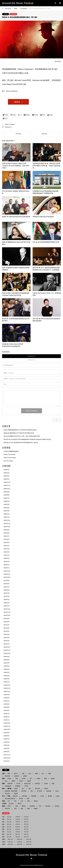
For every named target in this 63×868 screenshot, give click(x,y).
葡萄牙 (29, 781)
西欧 (3, 779)
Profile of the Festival (9, 455)
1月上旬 (9, 817)
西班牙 (21, 781)
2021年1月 (7, 644)
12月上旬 (10, 844)
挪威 (36, 774)
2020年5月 (7, 669)
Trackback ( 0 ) (31, 360)
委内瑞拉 (48, 806)
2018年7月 (7, 739)
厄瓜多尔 (57, 806)
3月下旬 (26, 822)
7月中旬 (18, 832)
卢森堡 (38, 779)
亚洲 (3, 801)
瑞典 (50, 774)
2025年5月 (7, 504)
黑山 (32, 791)
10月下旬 (28, 839)
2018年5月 (7, 745)
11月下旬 (28, 842)
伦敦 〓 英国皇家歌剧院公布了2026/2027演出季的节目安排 (20, 430)
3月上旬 (9, 822)
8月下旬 (26, 834)
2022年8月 (7, 584)
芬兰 (43, 774)
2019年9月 (7, 695)
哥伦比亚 (7, 809)
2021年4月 (7, 634)
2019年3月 (7, 714)
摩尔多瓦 (7, 794)
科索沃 (16, 789)
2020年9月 (7, 657)
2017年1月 (7, 761)
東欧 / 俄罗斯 (7, 789)
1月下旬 (26, 817)
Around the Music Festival (31, 855)
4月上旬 (9, 824)
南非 (28, 799)
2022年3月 (7, 600)
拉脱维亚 (17, 776)
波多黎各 (32, 806)
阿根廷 (36, 809)
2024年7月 (7, 536)
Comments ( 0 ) (32, 356)
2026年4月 (7, 470)
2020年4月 (7, 672)
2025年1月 (7, 517)
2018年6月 (7, 742)
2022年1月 (7, 606)
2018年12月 (7, 723)
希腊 (53, 784)
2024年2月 (7, 552)
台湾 (22, 801)
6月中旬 (18, 829)
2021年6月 (7, 628)
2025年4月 (7, 508)
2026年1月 (7, 479)
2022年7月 (7, 587)
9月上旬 (9, 837)
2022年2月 (7, 603)
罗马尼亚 (40, 791)
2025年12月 (7, 482)
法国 (17, 779)
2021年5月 (7, 631)
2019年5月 (7, 707)
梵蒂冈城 (10, 784)
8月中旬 (18, 834)
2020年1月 (7, 682)
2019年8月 (7, 698)
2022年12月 (7, 571)
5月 (3, 827)
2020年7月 (7, 663)
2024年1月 (7, 555)
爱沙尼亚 (7, 776)
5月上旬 (9, 827)
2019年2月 (7, 717)
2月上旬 (9, 819)
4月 (3, 824)
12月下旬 (28, 844)
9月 (3, 837)
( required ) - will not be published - (15, 379)
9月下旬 (26, 837)
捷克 (30, 789)
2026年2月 (7, 476)
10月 (3, 839)
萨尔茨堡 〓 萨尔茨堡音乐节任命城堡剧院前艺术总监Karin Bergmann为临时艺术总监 (27, 439)
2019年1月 (7, 720)
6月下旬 (26, 829)
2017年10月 (7, 758)
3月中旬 (18, 822)
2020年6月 (7, 666)
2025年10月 (7, 489)
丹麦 (23, 774)
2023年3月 (7, 562)
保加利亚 (49, 791)
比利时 (24, 779)
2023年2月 (7, 565)
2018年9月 (7, 733)
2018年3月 (7, 752)
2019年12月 (7, 685)
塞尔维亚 (24, 791)
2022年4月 (7, 596)
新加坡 (36, 801)
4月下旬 (26, 824)
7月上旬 (9, 832)
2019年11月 (7, 688)
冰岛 (30, 774)
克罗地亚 (37, 784)
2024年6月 (7, 539)
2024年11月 (7, 524)
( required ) (9, 373)
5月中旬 (18, 827)
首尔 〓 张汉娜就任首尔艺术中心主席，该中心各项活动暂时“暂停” (22, 436)
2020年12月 (7, 647)
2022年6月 (7, 590)
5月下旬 (26, 827)
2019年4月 (7, 710)
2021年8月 (7, 622)
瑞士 (6, 781)
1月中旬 (18, 817)
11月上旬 (10, 842)
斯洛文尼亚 (27, 784)
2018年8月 (7, 736)
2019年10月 (7, 692)
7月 (3, 832)
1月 (3, 817)
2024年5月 (7, 543)
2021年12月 (7, 609)
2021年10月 (7, 615)
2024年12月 (7, 520)
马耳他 (26, 786)
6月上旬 (9, 829)
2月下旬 (26, 819)
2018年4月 (7, 749)
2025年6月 (7, 501)
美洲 (3, 806)
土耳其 (42, 796)
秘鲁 (29, 809)
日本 (9, 801)
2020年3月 (7, 676)
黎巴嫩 (50, 796)
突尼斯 (21, 799)
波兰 (23, 789)
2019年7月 (7, 701)
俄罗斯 (16, 794)
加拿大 (9, 806)
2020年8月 (7, 660)
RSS (32, 859)
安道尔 (9, 779)
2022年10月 (7, 577)
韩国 (29, 801)
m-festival (12, 124)
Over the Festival (8, 461)
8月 (3, 834)
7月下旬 (26, 832)
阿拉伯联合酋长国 (10, 799)
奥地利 (6, 14)
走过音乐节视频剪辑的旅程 (11, 451)
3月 (3, 822)
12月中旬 (19, 844)
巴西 (15, 809)
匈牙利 (46, 789)
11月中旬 (19, 842)
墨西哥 (24, 806)
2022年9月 (7, 581)
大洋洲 (4, 804)
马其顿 (46, 784)
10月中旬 (19, 839)
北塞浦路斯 (8, 786)
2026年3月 (7, 473)
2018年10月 (7, 729)
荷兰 (31, 779)
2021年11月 (7, 612)
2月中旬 (18, 819)
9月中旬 (18, 837)
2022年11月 (7, 574)
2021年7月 (7, 625)
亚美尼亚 (24, 796)
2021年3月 (7, 638)
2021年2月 (7, 641)
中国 (15, 801)
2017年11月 (7, 755)
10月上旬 (10, 839)
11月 (3, 842)
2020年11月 (7, 650)
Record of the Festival (10, 458)
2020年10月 (7, 653)
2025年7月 (7, 498)
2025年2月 (7, 514)
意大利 (18, 784)
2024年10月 (7, 527)
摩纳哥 (13, 781)
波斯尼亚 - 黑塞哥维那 (11, 791)
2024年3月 (7, 549)
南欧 (3, 784)
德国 (45, 779)
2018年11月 (7, 726)
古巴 (40, 806)
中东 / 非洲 (6, 796)
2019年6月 (7, 704)
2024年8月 (7, 533)
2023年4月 (7, 558)
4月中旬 (18, 824)
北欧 (3, 774)
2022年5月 (7, 593)
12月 (3, 844)
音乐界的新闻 (13, 14)
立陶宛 (25, 776)
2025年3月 (7, 511)
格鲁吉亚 (15, 796)
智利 (22, 809)
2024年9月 (7, 530)
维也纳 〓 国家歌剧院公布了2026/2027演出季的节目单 (19, 433)
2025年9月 (7, 492)
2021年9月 (7, 619)
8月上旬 (9, 834)
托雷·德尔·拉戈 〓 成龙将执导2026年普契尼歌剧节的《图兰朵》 (21, 443)
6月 (3, 829)
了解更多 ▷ (18, 102)
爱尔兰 (16, 774)
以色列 (58, 796)
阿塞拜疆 (34, 796)
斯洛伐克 (38, 789)
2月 (3, 819)
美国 (17, 806)
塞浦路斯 (18, 786)
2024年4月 (7, 546)
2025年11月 (7, 486)
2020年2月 (7, 679)
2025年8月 (7, 495)
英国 (9, 774)
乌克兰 (57, 791)
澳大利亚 (11, 804)
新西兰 (20, 804)
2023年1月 (7, 568)
